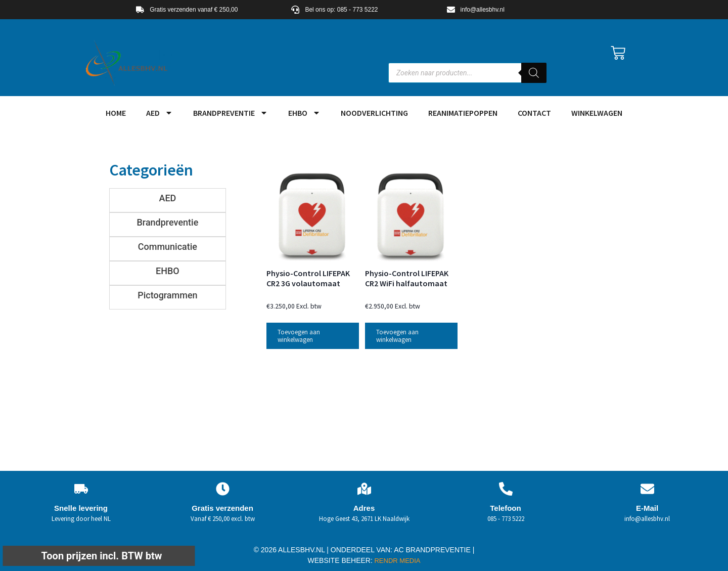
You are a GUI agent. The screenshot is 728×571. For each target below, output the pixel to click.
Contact (534, 113)
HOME (116, 113)
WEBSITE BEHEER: (340, 560)
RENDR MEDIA (397, 561)
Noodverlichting (374, 113)
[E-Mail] (647, 489)
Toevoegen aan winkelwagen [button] (299, 336)
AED (160, 113)
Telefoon (505, 508)
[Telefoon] (506, 489)
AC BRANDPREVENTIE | (434, 550)
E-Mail (647, 508)
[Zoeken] (534, 73)
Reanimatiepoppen (463, 113)
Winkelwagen (597, 113)
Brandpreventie (231, 113)
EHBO (304, 113)
